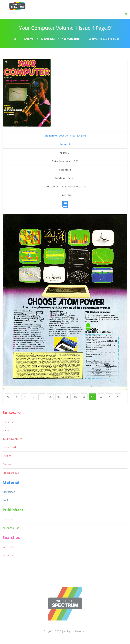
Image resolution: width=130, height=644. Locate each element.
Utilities (7, 456)
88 (67, 397)
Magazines (48, 39)
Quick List (8, 422)
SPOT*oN (8, 555)
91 (93, 397)
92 (101, 397)
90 (84, 397)
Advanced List (11, 528)
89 (76, 397)
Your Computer (71, 39)
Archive (29, 39)
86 (50, 397)
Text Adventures (12, 439)
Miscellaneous (11, 473)
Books (6, 500)
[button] (126, 14)
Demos (7, 464)
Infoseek (8, 547)
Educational (9, 447)
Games (7, 430)
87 (59, 397)
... (42, 397)
